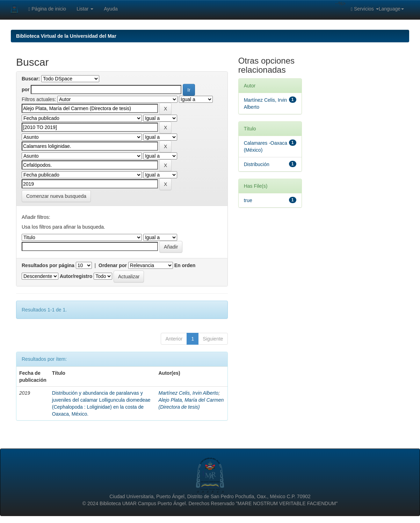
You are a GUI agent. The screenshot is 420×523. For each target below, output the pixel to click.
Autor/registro (76, 276)
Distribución (257, 164)
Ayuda (111, 9)
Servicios (365, 9)
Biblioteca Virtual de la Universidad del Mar (66, 36)
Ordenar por (113, 265)
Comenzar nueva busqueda (56, 196)
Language (391, 9)
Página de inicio (47, 9)
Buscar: (31, 79)
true (248, 200)
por (26, 89)
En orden (185, 265)
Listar (85, 9)
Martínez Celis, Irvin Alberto (189, 393)
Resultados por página (48, 265)
